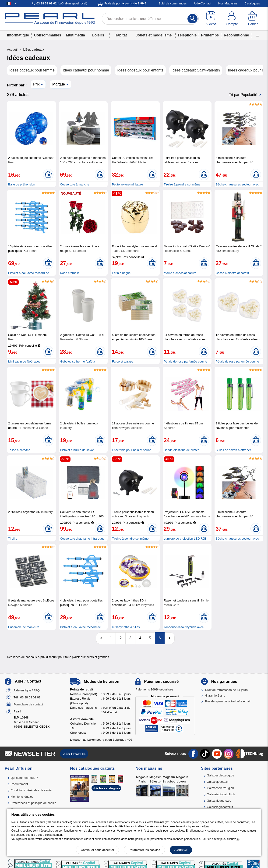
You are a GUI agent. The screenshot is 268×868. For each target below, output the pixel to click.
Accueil (13, 50)
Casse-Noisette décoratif (232, 273)
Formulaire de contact (28, 705)
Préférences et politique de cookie (33, 803)
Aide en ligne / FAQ (27, 691)
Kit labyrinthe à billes (126, 627)
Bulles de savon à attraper (233, 450)
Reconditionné (236, 35)
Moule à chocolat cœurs (180, 273)
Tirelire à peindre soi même (182, 184)
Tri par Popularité (243, 95)
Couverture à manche (75, 184)
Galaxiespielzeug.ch (220, 788)
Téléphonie (187, 35)
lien (206, 826)
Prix (36, 84)
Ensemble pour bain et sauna (132, 450)
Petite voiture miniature (127, 184)
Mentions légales (22, 797)
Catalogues (252, 3)
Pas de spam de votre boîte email (228, 701)
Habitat (121, 35)
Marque (59, 84)
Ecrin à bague (121, 273)
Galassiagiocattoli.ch (221, 794)
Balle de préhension (22, 184)
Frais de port (125, 3)
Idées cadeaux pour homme (86, 70)
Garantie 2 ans (215, 695)
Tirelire (13, 539)
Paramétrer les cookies (144, 850)
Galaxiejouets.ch (218, 782)
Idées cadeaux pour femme (32, 70)
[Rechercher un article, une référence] (150, 19)
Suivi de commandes (173, 3)
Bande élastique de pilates (182, 450)
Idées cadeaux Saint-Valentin (196, 70)
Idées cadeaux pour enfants (140, 70)
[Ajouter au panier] (48, 174)
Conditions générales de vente (31, 790)
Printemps (210, 35)
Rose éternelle (70, 273)
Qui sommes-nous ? (24, 778)
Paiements (154, 689)
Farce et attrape (123, 361)
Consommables (48, 35)
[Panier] (253, 19)
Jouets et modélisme (154, 35)
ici (238, 839)
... (258, 35)
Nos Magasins (228, 3)
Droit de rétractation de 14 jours (226, 690)
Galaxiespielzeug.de (220, 775)
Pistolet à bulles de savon (77, 450)
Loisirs (98, 35)
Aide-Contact (203, 3)
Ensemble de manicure (24, 627)
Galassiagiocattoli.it (220, 807)
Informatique (18, 35)
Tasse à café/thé (19, 450)
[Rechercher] (192, 19)
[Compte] (232, 19)
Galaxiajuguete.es (219, 801)
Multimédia (75, 35)
